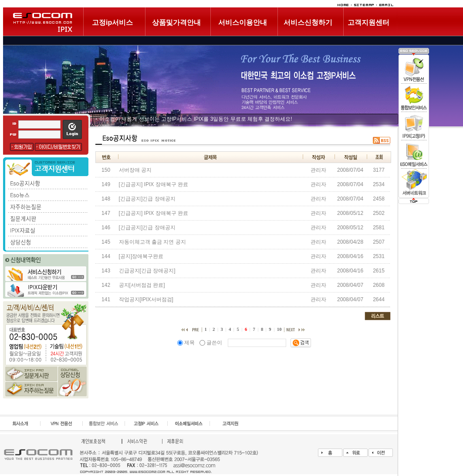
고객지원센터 (368, 22)
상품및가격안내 (176, 22)
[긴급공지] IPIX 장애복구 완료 (154, 184)
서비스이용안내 (243, 22)
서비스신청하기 (308, 22)
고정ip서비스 (112, 22)
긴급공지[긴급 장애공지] (147, 271)
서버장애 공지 (135, 170)
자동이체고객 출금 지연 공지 (152, 242)
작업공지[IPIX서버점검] (146, 299)
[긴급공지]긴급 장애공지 (147, 199)
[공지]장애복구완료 (141, 256)
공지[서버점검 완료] (142, 285)
